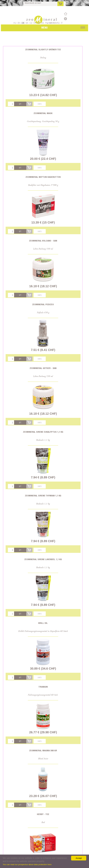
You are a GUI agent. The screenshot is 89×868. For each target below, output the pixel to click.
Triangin (43, 687)
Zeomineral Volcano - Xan (43, 241)
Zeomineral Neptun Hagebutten (43, 177)
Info (40, 104)
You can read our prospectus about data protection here (27, 864)
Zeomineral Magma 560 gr (43, 750)
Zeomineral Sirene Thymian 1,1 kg (43, 496)
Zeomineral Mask (43, 113)
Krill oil (43, 623)
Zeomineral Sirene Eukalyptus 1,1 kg (43, 432)
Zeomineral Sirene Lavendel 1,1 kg (43, 559)
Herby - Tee (43, 814)
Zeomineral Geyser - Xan (43, 368)
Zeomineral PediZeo (43, 304)
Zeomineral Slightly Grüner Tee (43, 49)
